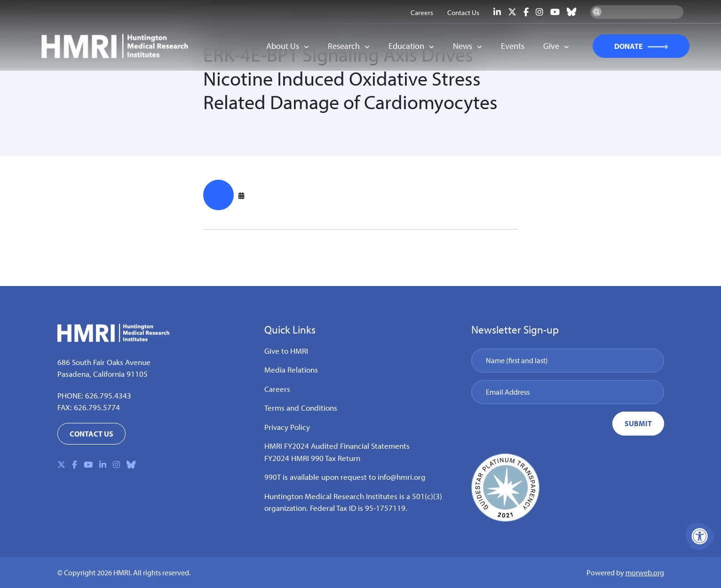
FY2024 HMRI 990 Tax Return (312, 458)
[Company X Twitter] (512, 12)
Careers (277, 389)
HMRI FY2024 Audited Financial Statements (337, 446)
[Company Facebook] (526, 12)
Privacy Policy (287, 427)
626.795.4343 (108, 395)
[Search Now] (597, 12)
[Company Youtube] (555, 12)
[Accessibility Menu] (700, 536)
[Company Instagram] (539, 12)
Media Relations (291, 369)
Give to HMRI (286, 351)
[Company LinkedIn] (497, 12)
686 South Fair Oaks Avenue (104, 362)
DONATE (623, 47)
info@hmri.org (402, 477)
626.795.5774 (97, 407)
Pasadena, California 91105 (103, 374)
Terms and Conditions (301, 408)
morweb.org (645, 572)
